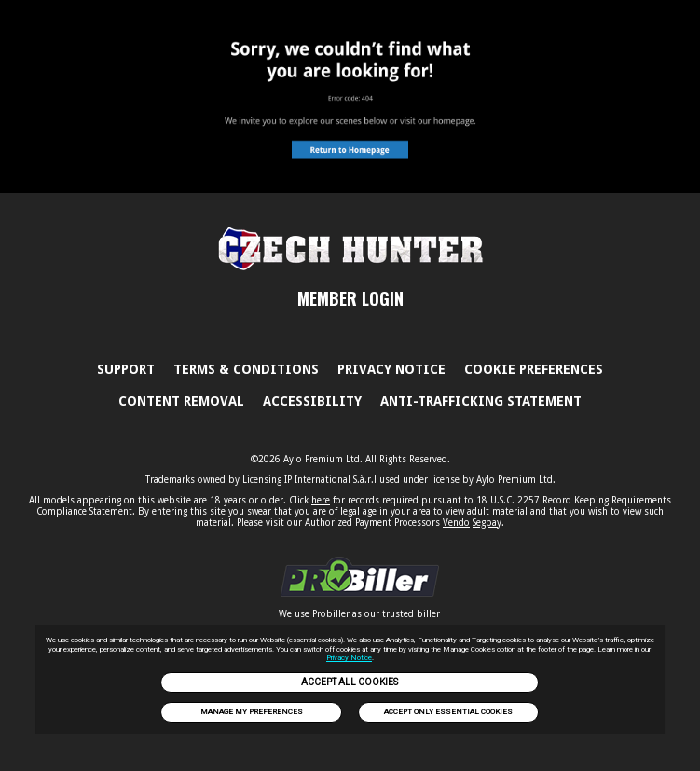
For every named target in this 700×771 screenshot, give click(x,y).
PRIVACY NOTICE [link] (391, 369)
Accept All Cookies (350, 682)
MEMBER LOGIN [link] (350, 298)
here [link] (321, 500)
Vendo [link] (456, 523)
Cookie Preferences (534, 369)
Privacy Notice (349, 658)
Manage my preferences (252, 712)
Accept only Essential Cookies (448, 712)
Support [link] (126, 369)
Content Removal (181, 401)
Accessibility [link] (312, 401)
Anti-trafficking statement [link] (481, 401)
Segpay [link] (487, 523)
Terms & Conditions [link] (246, 369)
